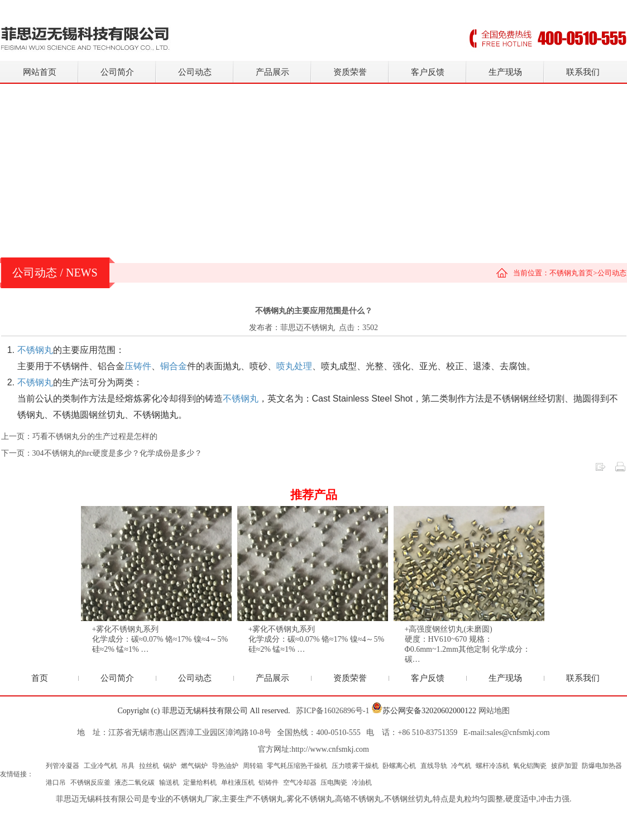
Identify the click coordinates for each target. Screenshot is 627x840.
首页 (40, 678)
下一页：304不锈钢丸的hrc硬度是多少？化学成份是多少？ (102, 453)
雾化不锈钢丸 (310, 799)
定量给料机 (200, 782)
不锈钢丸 (269, 799)
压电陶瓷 (334, 782)
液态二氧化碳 (135, 782)
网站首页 (40, 72)
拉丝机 (149, 766)
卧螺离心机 (399, 766)
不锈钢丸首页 (571, 273)
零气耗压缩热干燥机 (297, 766)
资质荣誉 (350, 72)
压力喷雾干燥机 (355, 766)
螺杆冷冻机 (492, 766)
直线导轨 (434, 766)
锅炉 (170, 766)
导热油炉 (225, 766)
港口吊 (56, 782)
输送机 (169, 782)
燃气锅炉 (194, 766)
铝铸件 (269, 782)
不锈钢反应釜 (90, 782)
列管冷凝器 (63, 766)
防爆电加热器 (602, 766)
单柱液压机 (238, 782)
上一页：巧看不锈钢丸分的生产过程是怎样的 (79, 436)
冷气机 (461, 766)
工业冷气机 (100, 766)
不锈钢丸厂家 (197, 799)
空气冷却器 (300, 782)
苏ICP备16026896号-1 (332, 711)
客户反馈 (428, 72)
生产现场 (505, 72)
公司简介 (117, 72)
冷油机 (362, 782)
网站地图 (494, 711)
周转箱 (253, 766)
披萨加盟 (564, 766)
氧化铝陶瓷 (530, 766)
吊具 (128, 766)
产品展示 (272, 72)
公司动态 (195, 72)
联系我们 (583, 72)
